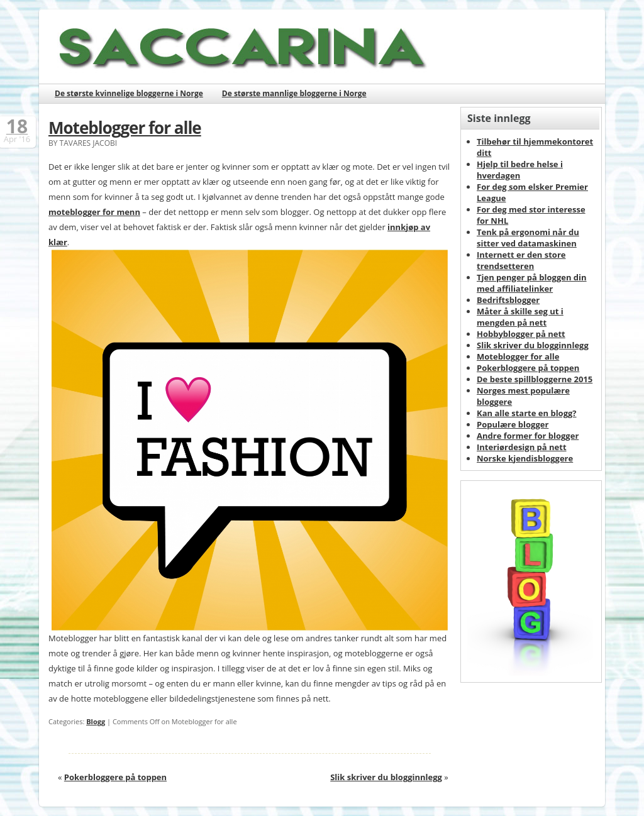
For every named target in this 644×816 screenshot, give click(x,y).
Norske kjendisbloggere (525, 458)
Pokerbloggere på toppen (115, 777)
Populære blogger (513, 424)
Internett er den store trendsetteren (521, 260)
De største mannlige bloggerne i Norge (294, 93)
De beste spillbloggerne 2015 (535, 379)
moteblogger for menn (94, 212)
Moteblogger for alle (125, 128)
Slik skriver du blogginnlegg (386, 777)
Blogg (96, 721)
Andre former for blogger (528, 436)
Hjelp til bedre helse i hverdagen (520, 170)
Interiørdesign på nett (522, 447)
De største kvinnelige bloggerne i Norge (129, 93)
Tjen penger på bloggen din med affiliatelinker (532, 283)
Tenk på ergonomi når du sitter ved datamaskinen (528, 238)
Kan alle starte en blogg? (527, 413)
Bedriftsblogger (508, 300)
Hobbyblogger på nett (521, 334)
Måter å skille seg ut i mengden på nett (520, 317)
